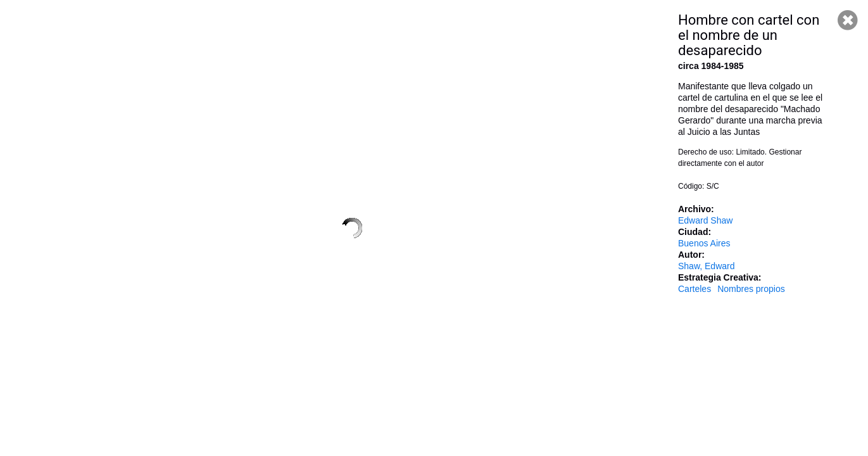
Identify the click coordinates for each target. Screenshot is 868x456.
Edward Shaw (705, 220)
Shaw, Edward (707, 266)
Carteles (695, 289)
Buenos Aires (704, 243)
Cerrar (848, 20)
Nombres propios (751, 289)
